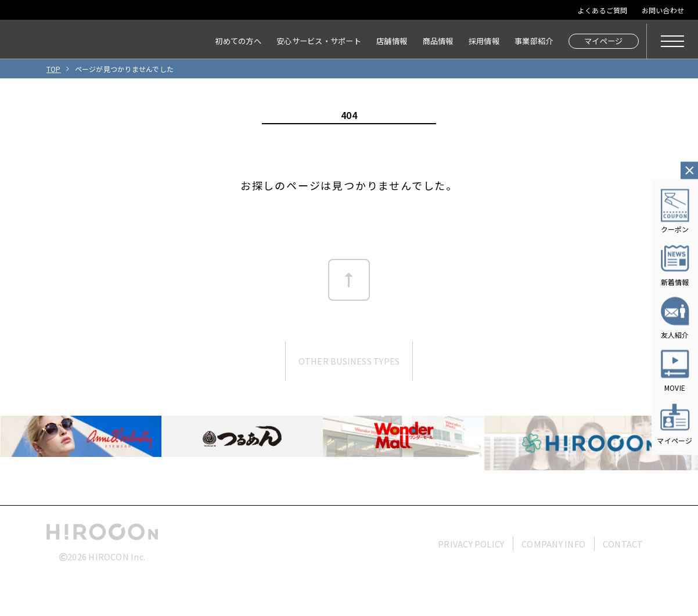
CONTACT (623, 544)
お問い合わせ (663, 10)
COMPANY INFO (553, 544)
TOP (54, 69)
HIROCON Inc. (117, 556)
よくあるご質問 (603, 10)
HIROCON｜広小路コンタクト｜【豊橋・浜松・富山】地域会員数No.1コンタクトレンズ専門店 (58, 41)
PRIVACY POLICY (471, 544)
